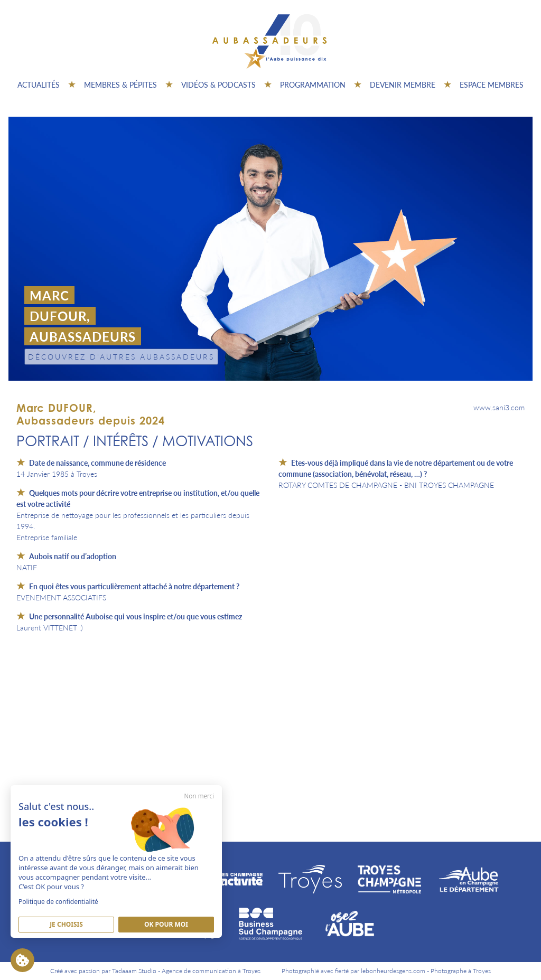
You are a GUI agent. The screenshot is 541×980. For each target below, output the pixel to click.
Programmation (313, 84)
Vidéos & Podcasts (218, 84)
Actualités (39, 84)
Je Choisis (66, 924)
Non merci (199, 796)
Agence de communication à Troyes (211, 971)
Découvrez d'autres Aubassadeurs (121, 356)
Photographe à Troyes (461, 971)
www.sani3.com (499, 407)
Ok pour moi (166, 924)
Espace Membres (492, 84)
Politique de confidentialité (58, 902)
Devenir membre (403, 84)
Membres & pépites (120, 84)
